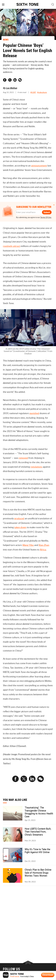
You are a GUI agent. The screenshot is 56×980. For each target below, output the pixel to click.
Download (48, 975)
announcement (39, 166)
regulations (36, 467)
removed (23, 458)
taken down (20, 527)
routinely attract (12, 246)
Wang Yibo (28, 545)
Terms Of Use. (46, 217)
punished (34, 413)
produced (19, 518)
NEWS (6, 40)
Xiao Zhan (44, 545)
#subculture (42, 92)
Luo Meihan (11, 88)
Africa (43, 550)
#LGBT (33, 92)
